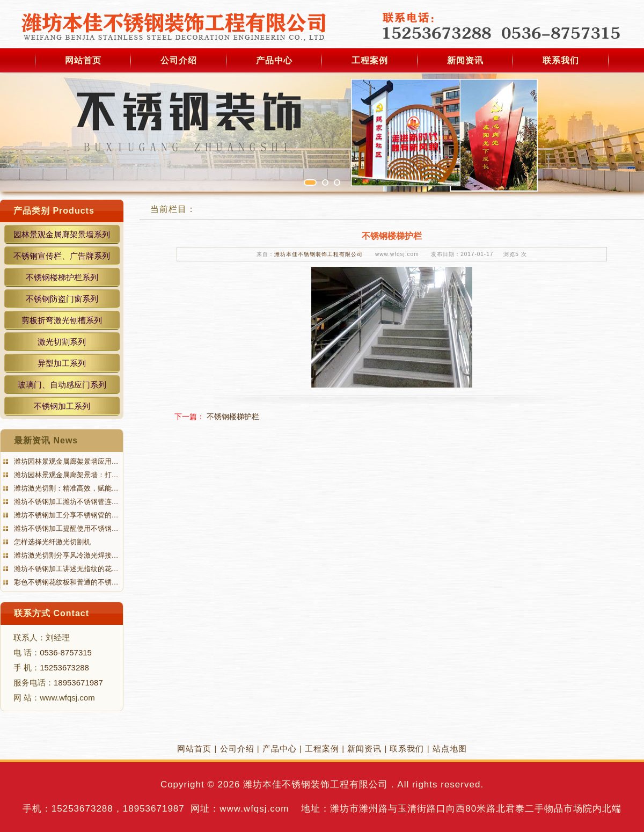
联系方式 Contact (52, 613)
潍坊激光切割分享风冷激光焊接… (65, 555)
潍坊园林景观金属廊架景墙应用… (65, 461)
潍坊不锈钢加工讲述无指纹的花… (65, 569)
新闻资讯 (465, 60)
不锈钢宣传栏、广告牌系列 (62, 256)
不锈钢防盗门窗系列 (62, 299)
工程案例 (370, 60)
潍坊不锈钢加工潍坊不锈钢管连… (65, 502)
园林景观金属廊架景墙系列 (62, 234)
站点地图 (450, 749)
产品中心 (274, 60)
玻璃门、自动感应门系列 (62, 385)
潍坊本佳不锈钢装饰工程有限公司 (319, 254)
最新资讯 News (46, 440)
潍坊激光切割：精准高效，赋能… (65, 488)
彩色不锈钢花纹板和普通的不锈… (65, 582)
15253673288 (64, 667)
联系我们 (561, 60)
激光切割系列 (62, 342)
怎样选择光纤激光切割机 (51, 542)
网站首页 (83, 60)
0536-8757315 (66, 652)
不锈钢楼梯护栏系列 (62, 277)
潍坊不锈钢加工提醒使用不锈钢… (65, 528)
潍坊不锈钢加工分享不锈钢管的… (65, 515)
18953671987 (78, 683)
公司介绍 (179, 60)
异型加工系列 (62, 363)
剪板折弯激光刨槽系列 (62, 320)
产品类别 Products (54, 211)
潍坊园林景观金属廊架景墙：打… (65, 475)
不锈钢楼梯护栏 (233, 417)
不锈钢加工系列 (62, 406)
